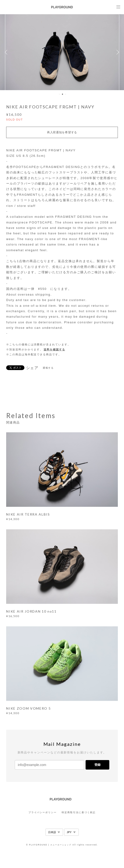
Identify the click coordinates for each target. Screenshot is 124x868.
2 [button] (62, 94)
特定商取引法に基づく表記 (79, 812)
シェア (32, 368)
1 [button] (59, 94)
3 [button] (65, 94)
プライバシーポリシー (43, 812)
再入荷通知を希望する (62, 132)
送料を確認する (54, 349)
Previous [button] (7, 52)
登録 (97, 765)
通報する (48, 368)
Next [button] (117, 52)
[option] (62, 52)
